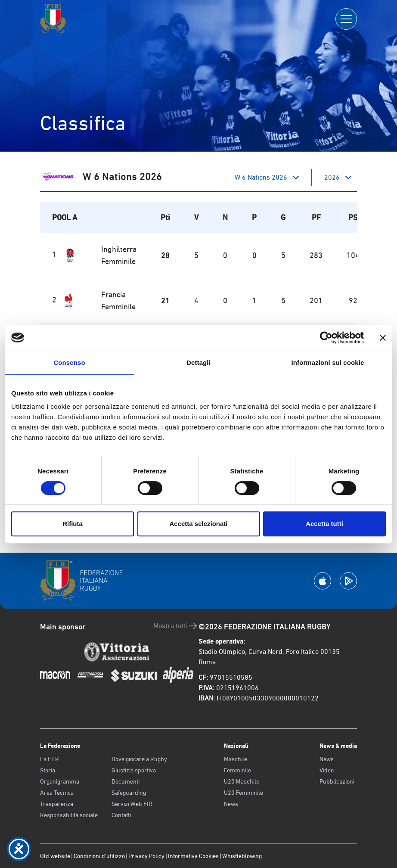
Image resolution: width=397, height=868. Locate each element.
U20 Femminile (243, 793)
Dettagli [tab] (198, 362)
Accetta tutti (324, 524)
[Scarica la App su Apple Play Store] (323, 581)
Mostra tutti (176, 626)
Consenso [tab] (69, 362)
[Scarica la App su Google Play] (348, 581)
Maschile (236, 759)
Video (327, 770)
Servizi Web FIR (132, 804)
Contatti (121, 815)
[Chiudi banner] (383, 338)
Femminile (237, 770)
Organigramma (60, 781)
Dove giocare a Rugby (139, 759)
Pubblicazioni (337, 781)
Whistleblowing (242, 856)
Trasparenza (57, 804)
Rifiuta (73, 524)
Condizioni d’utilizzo (99, 856)
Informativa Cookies (193, 856)
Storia (48, 770)
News (231, 804)
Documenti (126, 781)
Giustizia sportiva (134, 770)
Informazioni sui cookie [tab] (328, 362)
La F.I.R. (50, 759)
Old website (55, 856)
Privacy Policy (146, 856)
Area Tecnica (57, 793)
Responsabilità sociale (69, 815)
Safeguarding (129, 793)
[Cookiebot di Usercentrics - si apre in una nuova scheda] (326, 338)
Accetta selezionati (198, 524)
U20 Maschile (242, 781)
